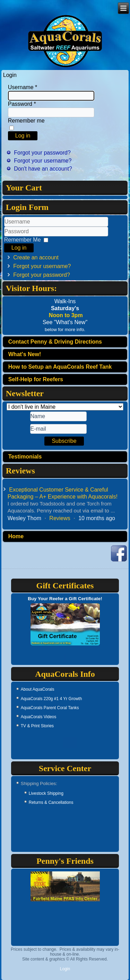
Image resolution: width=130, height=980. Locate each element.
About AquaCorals (38, 689)
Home (16, 536)
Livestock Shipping (46, 793)
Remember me (26, 121)
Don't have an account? (43, 169)
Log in (23, 136)
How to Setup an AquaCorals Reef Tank (60, 367)
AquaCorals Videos (39, 717)
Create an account (36, 257)
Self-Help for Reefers (36, 379)
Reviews (60, 518)
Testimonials (25, 457)
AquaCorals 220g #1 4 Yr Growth (51, 699)
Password (22, 104)
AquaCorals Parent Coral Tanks (50, 708)
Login (65, 969)
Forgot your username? (43, 161)
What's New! (25, 354)
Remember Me (23, 240)
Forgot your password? (42, 153)
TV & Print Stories (37, 726)
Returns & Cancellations (51, 802)
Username (23, 87)
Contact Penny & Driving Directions (55, 342)
